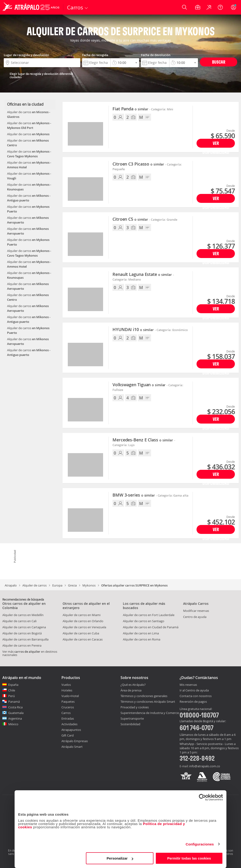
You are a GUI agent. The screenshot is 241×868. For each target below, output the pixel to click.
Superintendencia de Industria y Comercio (150, 713)
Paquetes (68, 702)
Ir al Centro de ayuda (194, 691)
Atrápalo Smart (72, 747)
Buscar (219, 62)
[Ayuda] (220, 7)
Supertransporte (132, 718)
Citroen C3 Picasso (138, 164)
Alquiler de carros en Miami (82, 615)
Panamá (14, 702)
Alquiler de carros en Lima (141, 633)
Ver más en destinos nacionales (30, 653)
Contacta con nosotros (196, 696)
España (13, 685)
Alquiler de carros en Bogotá (22, 633)
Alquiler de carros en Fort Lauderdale (149, 615)
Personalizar (120, 858)
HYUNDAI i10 (133, 330)
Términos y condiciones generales (144, 696)
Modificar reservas (196, 611)
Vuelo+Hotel (70, 696)
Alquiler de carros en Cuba (81, 633)
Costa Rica (15, 707)
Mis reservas (188, 685)
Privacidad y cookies (135, 707)
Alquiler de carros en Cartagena (24, 627)
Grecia (72, 585)
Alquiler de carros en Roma (142, 639)
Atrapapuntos (71, 730)
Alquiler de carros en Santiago (144, 621)
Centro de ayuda (195, 617)
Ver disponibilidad (216, 144)
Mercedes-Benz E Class (143, 440)
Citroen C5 (130, 219)
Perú (12, 696)
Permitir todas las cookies (189, 858)
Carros (66, 713)
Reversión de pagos (193, 702)
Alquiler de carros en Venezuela (84, 627)
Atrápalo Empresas (75, 741)
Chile (12, 690)
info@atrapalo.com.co (205, 766)
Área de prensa (131, 690)
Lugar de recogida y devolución (26, 55)
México (13, 724)
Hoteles (67, 690)
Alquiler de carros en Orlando (83, 621)
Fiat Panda (130, 109)
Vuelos (66, 685)
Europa (57, 585)
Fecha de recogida (95, 55)
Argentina (15, 718)
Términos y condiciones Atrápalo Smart (148, 702)
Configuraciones (200, 844)
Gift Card (68, 735)
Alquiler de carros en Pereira (22, 645)
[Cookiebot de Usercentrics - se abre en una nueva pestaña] (202, 797)
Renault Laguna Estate (142, 274)
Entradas (68, 718)
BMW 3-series (134, 495)
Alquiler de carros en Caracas (83, 639)
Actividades (69, 724)
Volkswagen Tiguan (139, 385)
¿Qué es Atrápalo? (133, 685)
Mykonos (89, 585)
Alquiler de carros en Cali (19, 621)
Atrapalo (11, 585)
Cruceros (68, 707)
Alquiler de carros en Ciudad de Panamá (151, 627)
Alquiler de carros (34, 585)
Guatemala (16, 713)
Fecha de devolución (156, 55)
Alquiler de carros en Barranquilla (25, 639)
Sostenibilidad (130, 724)
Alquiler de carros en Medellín (23, 615)
